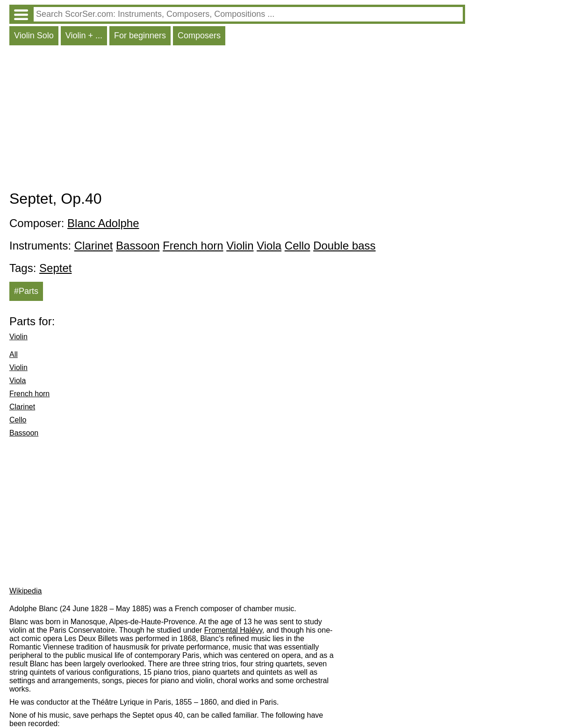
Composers (199, 36)
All (14, 354)
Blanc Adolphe (103, 223)
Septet (55, 268)
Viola (269, 246)
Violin (240, 246)
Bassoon (138, 246)
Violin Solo (34, 36)
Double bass (344, 246)
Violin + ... (84, 36)
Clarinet (94, 246)
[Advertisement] (237, 120)
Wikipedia (25, 591)
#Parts (26, 291)
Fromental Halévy (233, 630)
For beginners (140, 36)
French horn (193, 246)
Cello (298, 246)
